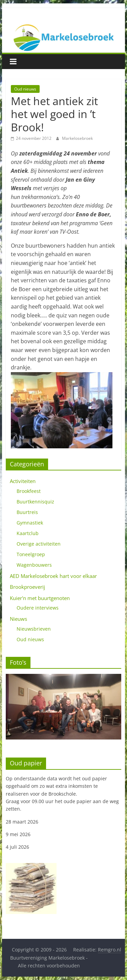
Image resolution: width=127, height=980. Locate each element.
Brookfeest (29, 491)
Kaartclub (28, 533)
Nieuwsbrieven (34, 629)
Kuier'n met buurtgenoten (40, 598)
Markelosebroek (77, 138)
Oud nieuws (25, 89)
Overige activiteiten (39, 544)
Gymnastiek (30, 523)
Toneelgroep (31, 554)
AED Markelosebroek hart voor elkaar (53, 576)
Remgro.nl (110, 950)
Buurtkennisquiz (35, 502)
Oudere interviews (38, 608)
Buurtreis (27, 512)
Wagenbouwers (34, 565)
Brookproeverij (27, 587)
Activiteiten (23, 481)
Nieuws (18, 619)
